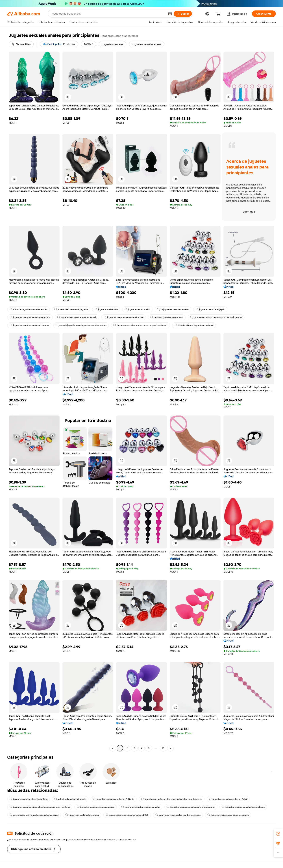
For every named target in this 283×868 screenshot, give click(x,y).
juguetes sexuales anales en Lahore (124, 317)
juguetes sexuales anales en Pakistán (114, 799)
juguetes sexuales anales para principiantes (191, 807)
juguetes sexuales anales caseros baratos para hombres (172, 799)
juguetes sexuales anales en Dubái (228, 799)
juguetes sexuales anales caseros (96, 807)
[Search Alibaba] (108, 14)
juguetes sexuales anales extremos (29, 325)
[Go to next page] (170, 748)
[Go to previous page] (113, 748)
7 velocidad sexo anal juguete (71, 309)
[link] (278, 834)
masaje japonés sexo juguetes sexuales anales (81, 325)
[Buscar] (183, 14)
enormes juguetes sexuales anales (141, 807)
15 (163, 748)
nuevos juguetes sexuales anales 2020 (127, 815)
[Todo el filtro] (21, 44)
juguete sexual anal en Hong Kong (29, 799)
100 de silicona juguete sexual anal (194, 325)
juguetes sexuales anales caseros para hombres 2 (141, 325)
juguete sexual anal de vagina (82, 815)
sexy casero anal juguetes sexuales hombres (34, 815)
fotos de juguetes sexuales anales (29, 309)
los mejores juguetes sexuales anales (228, 815)
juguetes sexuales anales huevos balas (243, 807)
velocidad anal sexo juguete (70, 799)
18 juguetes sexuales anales (173, 309)
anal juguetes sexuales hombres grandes (178, 815)
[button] (170, 14)
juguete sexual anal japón (210, 309)
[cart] (219, 14)
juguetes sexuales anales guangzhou (30, 317)
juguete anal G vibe (106, 309)
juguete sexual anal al (137, 309)
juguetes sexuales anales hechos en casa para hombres (40, 807)
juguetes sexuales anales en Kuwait (77, 317)
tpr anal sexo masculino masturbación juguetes (216, 317)
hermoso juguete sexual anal (167, 317)
